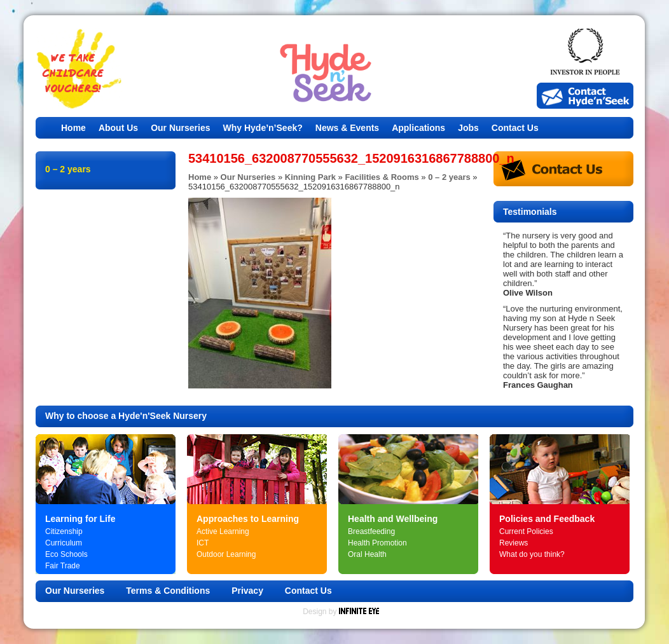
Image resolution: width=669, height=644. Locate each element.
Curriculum (64, 543)
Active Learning (223, 531)
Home (73, 128)
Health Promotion (377, 543)
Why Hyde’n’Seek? (263, 128)
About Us (118, 128)
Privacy (247, 591)
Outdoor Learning (226, 554)
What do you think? (532, 554)
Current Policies (526, 531)
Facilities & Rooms (382, 177)
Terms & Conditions (168, 591)
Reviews (514, 543)
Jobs (468, 128)
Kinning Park (310, 177)
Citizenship (64, 531)
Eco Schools (66, 554)
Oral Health (367, 554)
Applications (418, 128)
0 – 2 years (449, 177)
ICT (203, 543)
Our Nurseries (180, 128)
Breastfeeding (371, 531)
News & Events (347, 128)
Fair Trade (63, 566)
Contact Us (515, 128)
